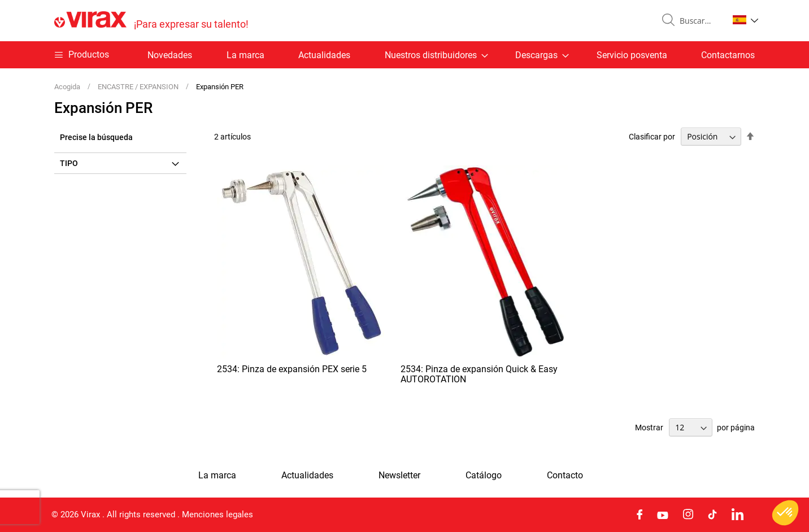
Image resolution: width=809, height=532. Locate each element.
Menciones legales (218, 514)
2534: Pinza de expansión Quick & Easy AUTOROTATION (479, 374)
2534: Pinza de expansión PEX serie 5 (292, 369)
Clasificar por (652, 137)
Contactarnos (728, 55)
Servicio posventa (632, 55)
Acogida (68, 87)
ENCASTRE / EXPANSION (139, 87)
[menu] (404, 55)
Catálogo (484, 476)
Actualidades (324, 55)
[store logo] (151, 21)
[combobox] (699, 21)
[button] (745, 20)
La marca (245, 55)
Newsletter (399, 476)
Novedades (170, 55)
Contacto (565, 476)
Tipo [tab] (69, 163)
